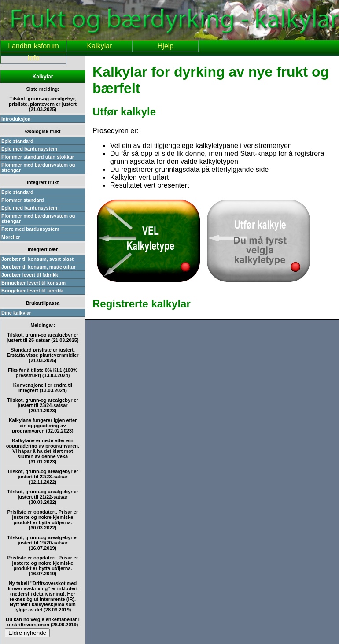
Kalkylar (100, 46)
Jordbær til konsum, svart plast (37, 259)
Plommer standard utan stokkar (38, 157)
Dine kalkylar (16, 313)
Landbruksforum (33, 46)
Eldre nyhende (27, 633)
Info (34, 58)
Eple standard (17, 141)
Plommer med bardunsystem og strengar (38, 167)
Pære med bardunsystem (30, 229)
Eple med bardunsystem (29, 149)
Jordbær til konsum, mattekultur (39, 267)
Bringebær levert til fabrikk (32, 291)
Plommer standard (23, 200)
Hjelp (166, 46)
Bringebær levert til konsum (33, 283)
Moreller (11, 237)
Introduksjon (16, 119)
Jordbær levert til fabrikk (30, 275)
